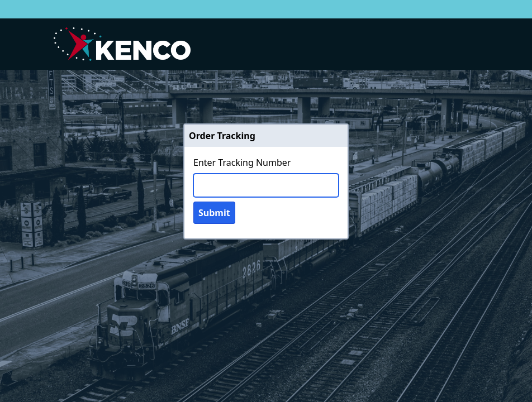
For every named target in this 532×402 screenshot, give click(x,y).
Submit (214, 213)
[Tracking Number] (266, 185)
